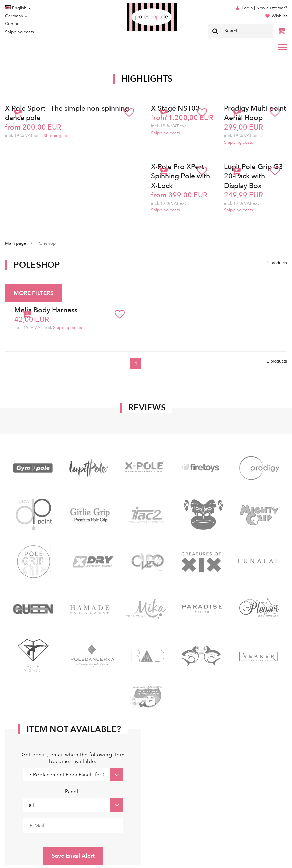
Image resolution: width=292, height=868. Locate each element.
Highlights (147, 79)
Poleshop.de (136, 6)
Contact (13, 24)
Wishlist (279, 16)
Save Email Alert (73, 856)
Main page (16, 243)
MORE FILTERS (34, 293)
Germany (16, 16)
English (18, 8)
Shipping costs (20, 32)
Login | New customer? (264, 8)
